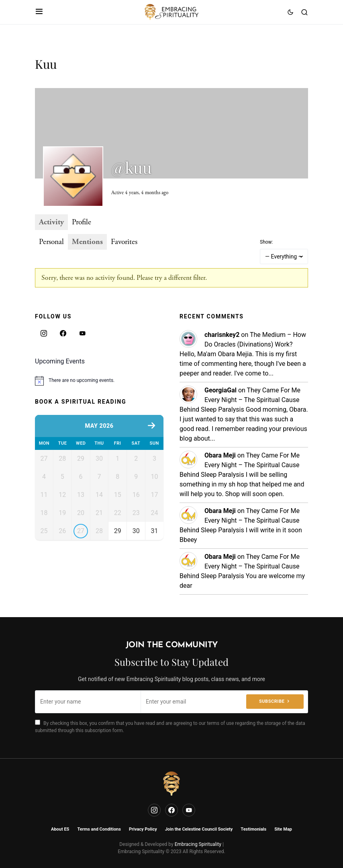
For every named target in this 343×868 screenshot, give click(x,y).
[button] (39, 12)
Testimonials (253, 829)
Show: (266, 242)
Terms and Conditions (99, 829)
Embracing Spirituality (198, 844)
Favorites (124, 242)
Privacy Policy (143, 829)
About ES (60, 829)
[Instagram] (44, 333)
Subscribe (272, 701)
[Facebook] (63, 333)
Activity (51, 222)
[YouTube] (82, 333)
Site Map (283, 829)
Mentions (87, 242)
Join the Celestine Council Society (199, 829)
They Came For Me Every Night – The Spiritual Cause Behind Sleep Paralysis (240, 400)
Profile (82, 222)
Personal (51, 242)
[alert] (99, 381)
